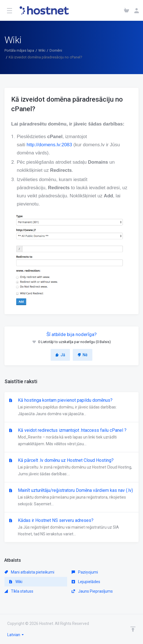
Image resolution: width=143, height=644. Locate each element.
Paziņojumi (85, 572)
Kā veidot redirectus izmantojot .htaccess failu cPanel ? (71, 437)
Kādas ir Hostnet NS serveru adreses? (71, 527)
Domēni (56, 50)
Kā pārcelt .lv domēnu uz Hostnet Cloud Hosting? (71, 467)
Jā (60, 355)
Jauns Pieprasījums (92, 591)
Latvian (16, 635)
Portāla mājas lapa (19, 50)
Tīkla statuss (19, 591)
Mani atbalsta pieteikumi (29, 572)
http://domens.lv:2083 (49, 145)
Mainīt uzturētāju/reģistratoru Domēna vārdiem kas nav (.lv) (71, 497)
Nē (83, 355)
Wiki (42, 50)
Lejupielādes (86, 582)
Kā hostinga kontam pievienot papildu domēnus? (71, 407)
